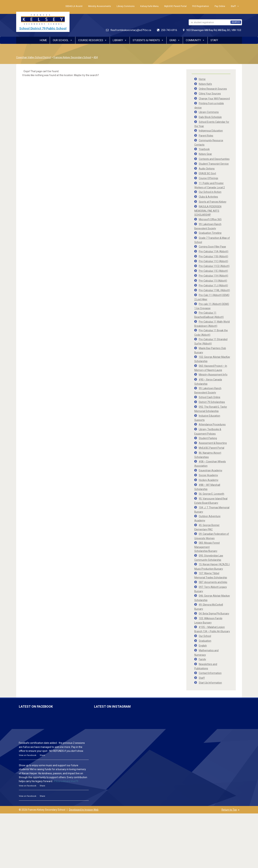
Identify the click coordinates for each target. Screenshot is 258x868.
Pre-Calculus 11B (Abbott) (213, 256)
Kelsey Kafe (205, 84)
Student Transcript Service (214, 164)
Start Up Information (210, 683)
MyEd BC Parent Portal (175, 6)
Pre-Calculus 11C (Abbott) (213, 261)
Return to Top (229, 810)
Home (43, 40)
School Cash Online (210, 397)
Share (42, 755)
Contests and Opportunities (214, 159)
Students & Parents (148, 40)
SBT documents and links (213, 582)
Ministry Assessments (100, 6)
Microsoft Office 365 (210, 219)
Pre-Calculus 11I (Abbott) (213, 281)
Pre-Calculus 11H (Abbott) (213, 276)
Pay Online (220, 6)
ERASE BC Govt (207, 173)
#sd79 (75, 781)
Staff (235, 6)
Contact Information (210, 673)
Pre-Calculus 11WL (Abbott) (214, 290)
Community (195, 40)
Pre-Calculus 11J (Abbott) (213, 285)
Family (202, 659)
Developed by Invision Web (84, 810)
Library (120, 40)
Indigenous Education (211, 131)
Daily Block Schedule (210, 117)
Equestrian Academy (211, 470)
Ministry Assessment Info (213, 375)
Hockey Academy (209, 480)
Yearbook (204, 149)
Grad (175, 40)
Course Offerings (208, 178)
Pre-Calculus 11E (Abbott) (213, 271)
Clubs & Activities (208, 197)
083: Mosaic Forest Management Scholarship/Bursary (207, 547)
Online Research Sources (213, 89)
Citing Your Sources (210, 94)
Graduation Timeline (210, 233)
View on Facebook (28, 755)
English (203, 646)
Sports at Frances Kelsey (213, 202)
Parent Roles (206, 136)
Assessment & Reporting (213, 443)
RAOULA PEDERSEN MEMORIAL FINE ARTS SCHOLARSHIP (208, 211)
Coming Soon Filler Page (212, 247)
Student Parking (208, 438)
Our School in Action (210, 192)
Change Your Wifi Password (214, 99)
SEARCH (236, 22)
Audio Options (207, 169)
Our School (63, 40)
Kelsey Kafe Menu (149, 6)
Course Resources (93, 40)
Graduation (205, 641)
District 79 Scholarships (212, 402)
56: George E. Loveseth (212, 494)
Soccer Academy (208, 475)
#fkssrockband (62, 781)
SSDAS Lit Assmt (74, 6)
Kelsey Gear (205, 154)
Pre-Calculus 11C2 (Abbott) (214, 266)
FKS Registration (201, 6)
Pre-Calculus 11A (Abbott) (214, 251)
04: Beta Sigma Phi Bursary (214, 614)
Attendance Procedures (212, 424)
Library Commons (126, 6)
